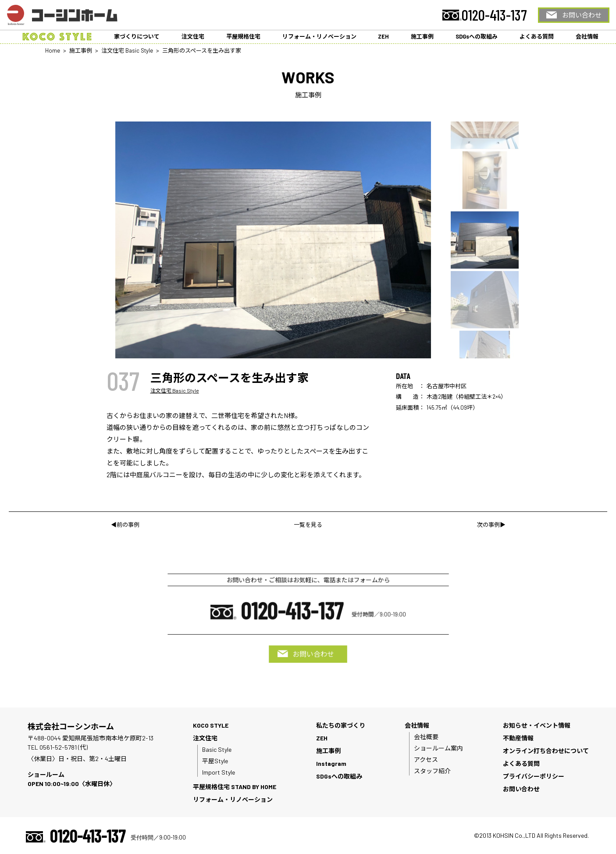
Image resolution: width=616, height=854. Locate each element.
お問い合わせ (582, 15)
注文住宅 (193, 36)
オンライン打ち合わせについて (546, 751)
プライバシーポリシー (534, 776)
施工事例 (422, 36)
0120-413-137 (494, 15)
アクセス (426, 759)
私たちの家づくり (341, 725)
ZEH (383, 36)
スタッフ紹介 (432, 771)
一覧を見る (308, 525)
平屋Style (215, 761)
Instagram (331, 763)
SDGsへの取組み (477, 36)
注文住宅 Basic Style (175, 390)
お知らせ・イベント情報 (537, 725)
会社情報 (587, 36)
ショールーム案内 (438, 748)
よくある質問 (537, 36)
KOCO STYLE (211, 725)
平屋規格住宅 (243, 36)
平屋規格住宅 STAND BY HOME (235, 787)
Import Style (219, 772)
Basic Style (217, 749)
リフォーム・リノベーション (319, 36)
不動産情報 (518, 738)
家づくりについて (137, 36)
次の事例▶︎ (491, 525)
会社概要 (426, 737)
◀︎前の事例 (125, 525)
